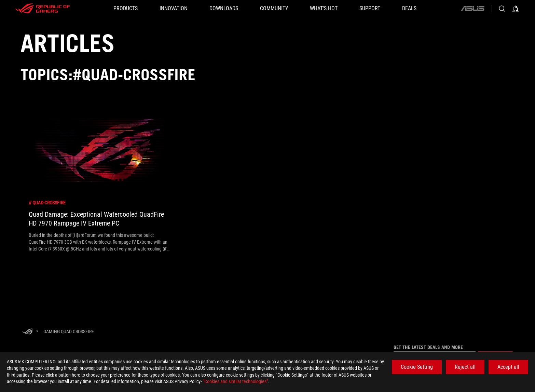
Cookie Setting (417, 367)
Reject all (465, 367)
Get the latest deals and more (428, 347)
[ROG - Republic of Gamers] (43, 9)
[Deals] (409, 9)
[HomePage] (28, 332)
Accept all (508, 367)
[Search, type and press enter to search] (502, 9)
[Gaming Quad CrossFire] (69, 332)
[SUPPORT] (370, 9)
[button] (126, 9)
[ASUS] (472, 9)
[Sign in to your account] (516, 9)
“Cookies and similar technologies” (235, 381)
